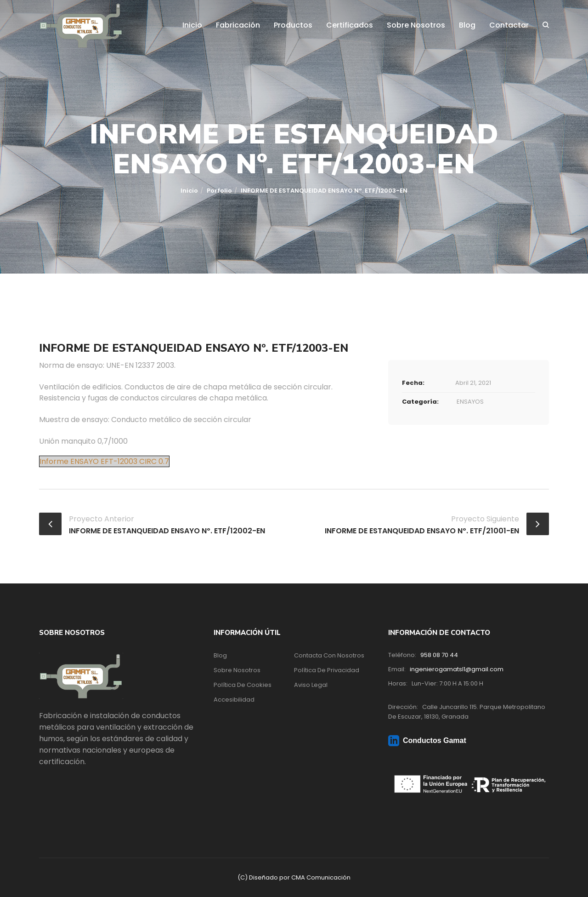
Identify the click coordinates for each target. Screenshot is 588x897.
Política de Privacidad (327, 670)
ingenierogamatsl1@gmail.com (457, 669)
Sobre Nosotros (416, 25)
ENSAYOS (470, 402)
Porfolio (219, 191)
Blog (467, 25)
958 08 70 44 (439, 655)
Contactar (509, 25)
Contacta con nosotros (329, 655)
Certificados (350, 25)
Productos (293, 25)
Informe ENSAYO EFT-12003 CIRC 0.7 (104, 461)
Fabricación (238, 25)
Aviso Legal (311, 685)
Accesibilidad (234, 700)
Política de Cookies (243, 685)
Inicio (192, 25)
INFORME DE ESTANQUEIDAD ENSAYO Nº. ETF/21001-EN (422, 531)
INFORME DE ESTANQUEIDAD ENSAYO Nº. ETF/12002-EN (167, 531)
